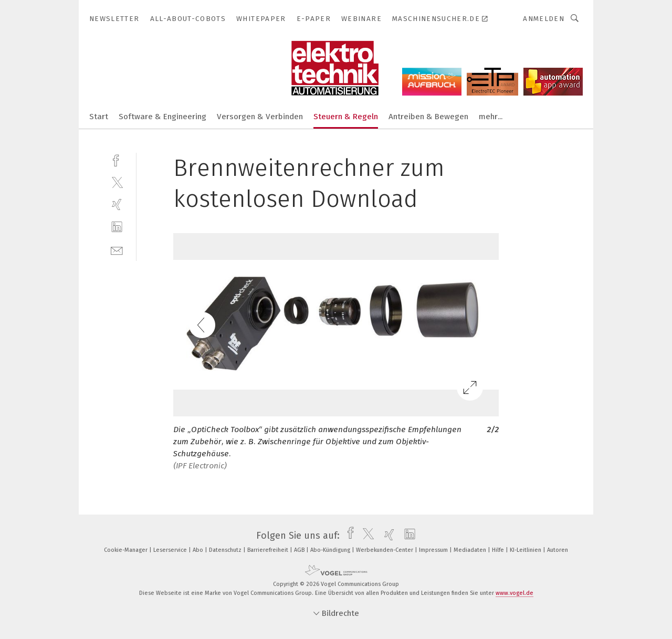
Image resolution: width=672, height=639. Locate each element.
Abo (199, 550)
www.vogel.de (514, 593)
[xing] (117, 205)
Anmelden (544, 19)
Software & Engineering (162, 117)
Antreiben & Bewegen (428, 117)
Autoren (558, 550)
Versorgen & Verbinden (260, 117)
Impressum (434, 550)
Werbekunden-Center (385, 550)
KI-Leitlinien (526, 550)
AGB (300, 550)
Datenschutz (226, 550)
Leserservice (171, 550)
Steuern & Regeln (346, 117)
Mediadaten (471, 550)
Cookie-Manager (127, 550)
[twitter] (117, 182)
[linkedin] (117, 227)
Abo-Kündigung (331, 550)
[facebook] (117, 159)
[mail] (117, 250)
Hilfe (499, 550)
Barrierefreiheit (269, 550)
